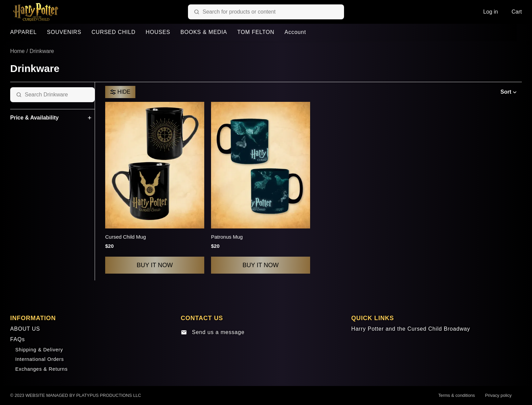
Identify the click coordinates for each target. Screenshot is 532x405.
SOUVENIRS (64, 32)
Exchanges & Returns (41, 369)
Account (295, 32)
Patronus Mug (227, 237)
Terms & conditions (457, 395)
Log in (491, 12)
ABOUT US (25, 329)
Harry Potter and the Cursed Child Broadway (411, 329)
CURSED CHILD (114, 32)
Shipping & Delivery (39, 350)
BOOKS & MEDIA (204, 32)
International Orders (40, 359)
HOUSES (158, 32)
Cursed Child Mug (126, 237)
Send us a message (213, 332)
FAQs (17, 339)
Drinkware (42, 51)
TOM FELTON (256, 32)
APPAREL (23, 32)
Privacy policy (498, 395)
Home (17, 51)
